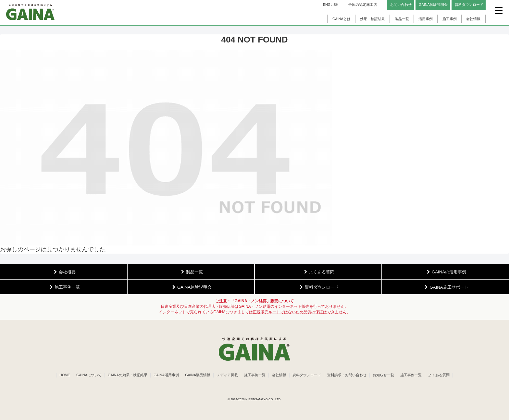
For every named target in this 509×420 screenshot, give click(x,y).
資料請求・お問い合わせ (348, 375)
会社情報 (473, 19)
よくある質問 (442, 375)
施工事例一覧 (255, 375)
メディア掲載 (227, 375)
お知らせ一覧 (386, 375)
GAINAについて (86, 375)
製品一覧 (402, 19)
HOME (62, 375)
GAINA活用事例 (165, 375)
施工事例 (450, 19)
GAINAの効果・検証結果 (125, 375)
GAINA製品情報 (197, 375)
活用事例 (426, 19)
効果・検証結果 (372, 19)
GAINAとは (341, 19)
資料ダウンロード (308, 375)
